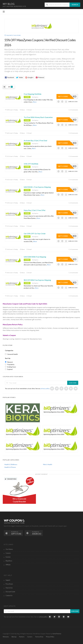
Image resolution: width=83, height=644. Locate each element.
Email (29, 110)
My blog (9, 4)
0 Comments (73, 110)
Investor (8, 557)
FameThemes (57, 634)
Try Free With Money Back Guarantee (38, 117)
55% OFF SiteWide (31, 164)
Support (8, 580)
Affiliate (8, 565)
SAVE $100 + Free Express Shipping (37, 187)
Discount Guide (10, 592)
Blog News (9, 561)
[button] (10, 78)
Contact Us (9, 596)
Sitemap (14, 637)
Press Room (9, 584)
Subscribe (73, 383)
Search (75, 5)
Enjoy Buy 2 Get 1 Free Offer (35, 210)
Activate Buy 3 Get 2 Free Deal (35, 140)
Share (22, 110)
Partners (22, 637)
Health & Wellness (11, 464)
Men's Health (48, 464)
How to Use (9, 588)
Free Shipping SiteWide (33, 94)
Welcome (6, 637)
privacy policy (45, 389)
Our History (9, 549)
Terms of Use (39, 637)
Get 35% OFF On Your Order (35, 233)
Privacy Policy (50, 637)
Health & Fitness (10, 467)
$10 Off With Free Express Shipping (37, 280)
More (35, 102)
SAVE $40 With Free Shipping (35, 257)
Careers (8, 553)
